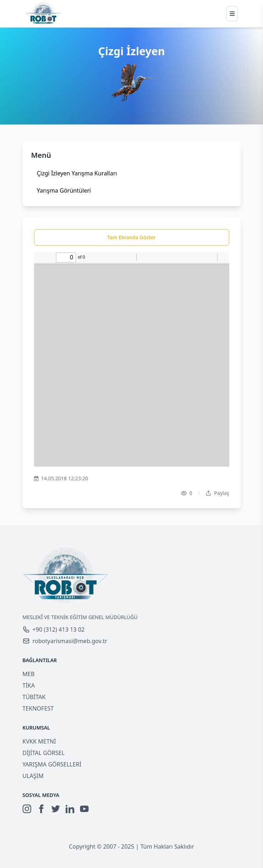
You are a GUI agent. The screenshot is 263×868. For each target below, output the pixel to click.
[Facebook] (41, 809)
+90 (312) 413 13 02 (54, 629)
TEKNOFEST (38, 708)
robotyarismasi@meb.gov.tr (65, 641)
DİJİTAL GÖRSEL (44, 753)
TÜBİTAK (34, 697)
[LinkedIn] (70, 809)
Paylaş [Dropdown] (217, 493)
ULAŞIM (33, 776)
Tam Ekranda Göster (131, 237)
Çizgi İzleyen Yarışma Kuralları (77, 173)
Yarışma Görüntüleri (64, 190)
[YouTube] (84, 809)
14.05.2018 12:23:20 (61, 478)
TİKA (29, 685)
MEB (29, 674)
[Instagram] (27, 809)
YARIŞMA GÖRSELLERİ (52, 764)
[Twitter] (56, 809)
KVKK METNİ (39, 741)
